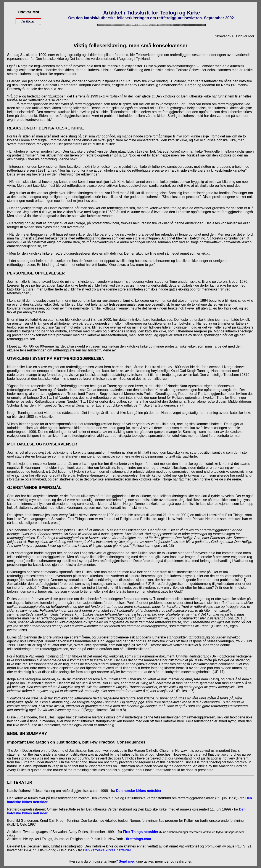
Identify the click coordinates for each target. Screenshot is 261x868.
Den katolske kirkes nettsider (107, 850)
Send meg (127, 861)
